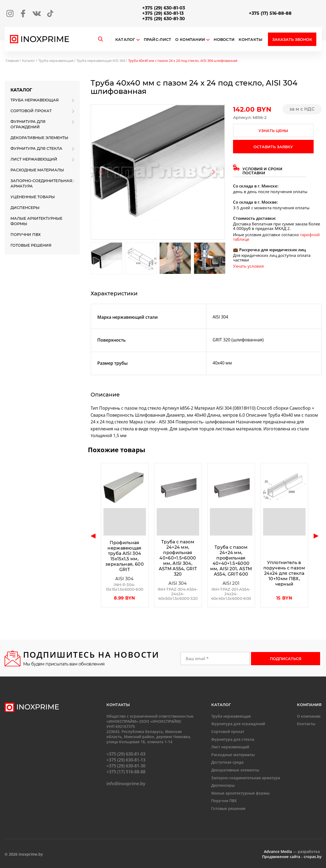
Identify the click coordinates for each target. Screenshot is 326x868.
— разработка (292, 851)
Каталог (125, 40)
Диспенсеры (25, 208)
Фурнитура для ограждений (28, 124)
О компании (192, 40)
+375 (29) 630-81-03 (164, 8)
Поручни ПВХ (26, 235)
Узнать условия (248, 266)
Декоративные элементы (39, 138)
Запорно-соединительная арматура (41, 183)
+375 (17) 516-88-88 (270, 13)
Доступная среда (227, 762)
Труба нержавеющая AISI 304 (101, 61)
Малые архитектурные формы (36, 221)
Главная (12, 61)
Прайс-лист (158, 40)
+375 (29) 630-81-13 (163, 13)
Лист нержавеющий (34, 159)
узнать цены (273, 131)
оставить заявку (273, 147)
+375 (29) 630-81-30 (164, 19)
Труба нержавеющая (56, 61)
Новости (224, 40)
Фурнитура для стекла (36, 148)
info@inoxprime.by (126, 784)
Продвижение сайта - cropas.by (292, 857)
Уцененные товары (33, 197)
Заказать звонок (292, 40)
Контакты (250, 40)
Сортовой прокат (31, 111)
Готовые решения (31, 245)
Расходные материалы (37, 170)
